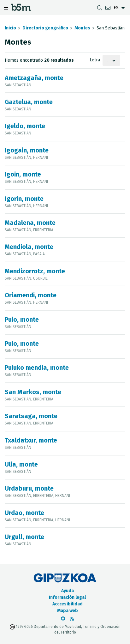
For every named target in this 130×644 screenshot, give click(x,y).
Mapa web (68, 611)
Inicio (10, 28)
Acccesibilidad (68, 604)
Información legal (67, 597)
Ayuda (68, 591)
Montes (82, 28)
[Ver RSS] (72, 619)
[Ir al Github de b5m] (63, 619)
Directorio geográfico (45, 28)
